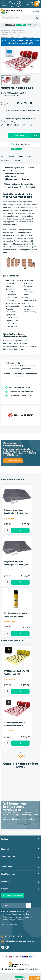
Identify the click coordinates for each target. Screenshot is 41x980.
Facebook (3, 947)
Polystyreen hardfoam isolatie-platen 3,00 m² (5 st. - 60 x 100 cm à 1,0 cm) (17, 513)
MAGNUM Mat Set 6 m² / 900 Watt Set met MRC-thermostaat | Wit (17, 674)
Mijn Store (12, 4)
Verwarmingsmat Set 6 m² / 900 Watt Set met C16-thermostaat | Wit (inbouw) (16, 726)
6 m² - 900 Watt (10, 679)
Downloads (6, 160)
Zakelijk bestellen (8, 857)
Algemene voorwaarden (16, 969)
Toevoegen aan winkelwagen (20, 531)
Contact (4, 839)
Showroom (6, 882)
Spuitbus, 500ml (10, 622)
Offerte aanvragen (36, 12)
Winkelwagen (37, 4)
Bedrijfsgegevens (8, 874)
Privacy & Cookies (32, 969)
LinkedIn (7, 947)
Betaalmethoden (20, 956)
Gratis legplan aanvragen (13, 895)
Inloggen (5, 889)
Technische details (24, 156)
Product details (7, 156)
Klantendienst (7, 849)
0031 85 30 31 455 (18, 4)
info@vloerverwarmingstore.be (20, 941)
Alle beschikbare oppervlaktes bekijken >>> (23, 111)
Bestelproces (7, 867)
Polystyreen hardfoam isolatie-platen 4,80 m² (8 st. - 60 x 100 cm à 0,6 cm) (17, 565)
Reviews (16, 160)
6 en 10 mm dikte (10, 518)
